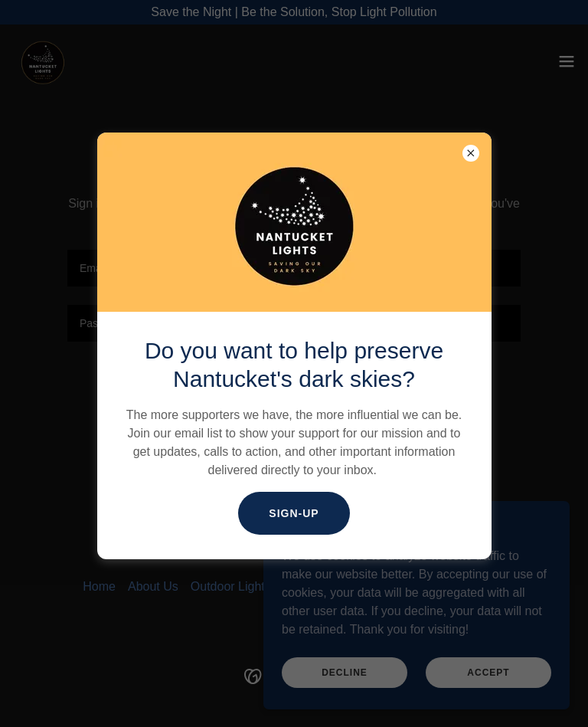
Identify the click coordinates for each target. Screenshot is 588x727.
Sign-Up (294, 513)
